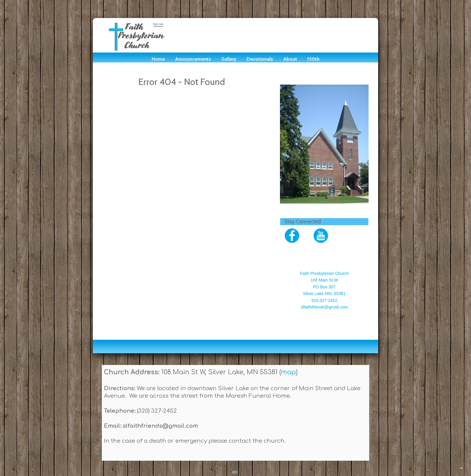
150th (313, 59)
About (290, 59)
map (288, 372)
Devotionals (260, 59)
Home (158, 59)
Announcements (193, 59)
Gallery (229, 59)
